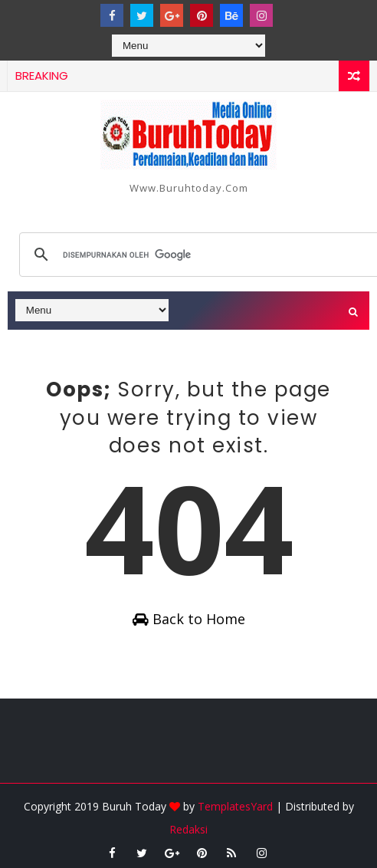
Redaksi (188, 829)
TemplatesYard (235, 806)
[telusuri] (200, 255)
